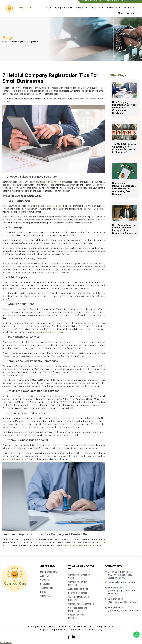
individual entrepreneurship (49, 206)
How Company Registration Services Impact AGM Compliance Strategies (124, 108)
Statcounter (6, 643)
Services (97, 7)
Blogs (121, 13)
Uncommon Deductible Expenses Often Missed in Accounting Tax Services (124, 188)
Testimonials (130, 7)
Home (49, 7)
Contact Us (133, 13)
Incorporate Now (64, 7)
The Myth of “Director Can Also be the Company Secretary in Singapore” (124, 148)
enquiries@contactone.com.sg (87, 545)
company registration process (49, 332)
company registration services (44, 182)
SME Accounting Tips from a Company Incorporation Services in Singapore (124, 229)
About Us (82, 7)
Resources (114, 7)
